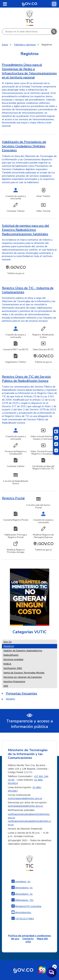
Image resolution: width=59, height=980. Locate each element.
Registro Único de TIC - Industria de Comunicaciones (28, 290)
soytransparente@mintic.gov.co (25, 806)
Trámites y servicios (25, 45)
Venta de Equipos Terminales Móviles (24, 673)
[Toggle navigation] (5, 4)
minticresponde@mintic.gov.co (25, 798)
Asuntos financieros (14, 681)
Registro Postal (13, 498)
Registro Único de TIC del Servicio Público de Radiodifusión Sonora (26, 379)
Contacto (28, 939)
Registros (9, 646)
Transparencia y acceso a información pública (30, 724)
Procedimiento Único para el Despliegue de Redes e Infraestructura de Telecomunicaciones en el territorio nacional (29, 71)
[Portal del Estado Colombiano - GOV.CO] (29, 4)
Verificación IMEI (13, 668)
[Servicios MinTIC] (54, 4)
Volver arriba (55, 967)
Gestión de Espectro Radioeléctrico (23, 651)
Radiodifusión (11, 655)
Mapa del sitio (37, 940)
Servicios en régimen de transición (23, 677)
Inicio (5, 45)
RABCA (7, 664)
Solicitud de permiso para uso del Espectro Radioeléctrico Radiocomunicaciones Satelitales (25, 230)
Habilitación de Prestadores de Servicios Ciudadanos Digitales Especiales (24, 146)
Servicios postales (13, 659)
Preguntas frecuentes (21, 694)
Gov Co (8, 642)
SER (6, 686)
